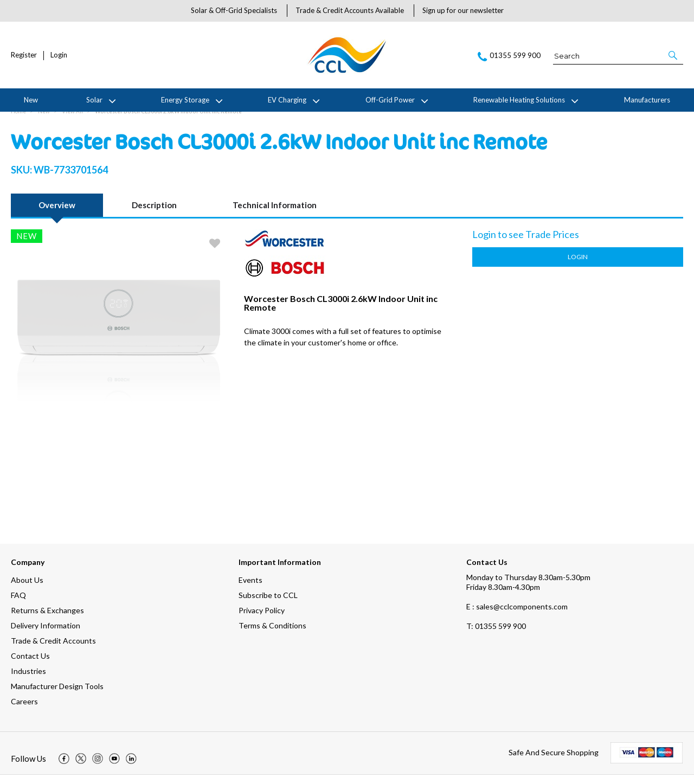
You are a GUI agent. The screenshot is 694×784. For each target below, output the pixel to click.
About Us (27, 589)
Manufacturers (647, 100)
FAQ (18, 604)
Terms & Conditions (272, 635)
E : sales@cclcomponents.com (517, 616)
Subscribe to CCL (268, 604)
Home (18, 120)
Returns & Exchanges (47, 619)
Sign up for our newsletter (463, 10)
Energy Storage (185, 100)
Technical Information (275, 214)
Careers (24, 711)
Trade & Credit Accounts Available (350, 10)
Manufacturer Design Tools (57, 695)
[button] (674, 55)
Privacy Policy (262, 619)
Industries (28, 680)
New (31, 100)
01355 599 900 (496, 635)
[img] (64, 768)
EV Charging (287, 100)
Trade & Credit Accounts (53, 650)
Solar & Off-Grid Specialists (234, 10)
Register (24, 55)
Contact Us (30, 665)
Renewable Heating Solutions (519, 100)
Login (59, 55)
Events (250, 589)
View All (72, 120)
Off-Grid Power (390, 100)
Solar (94, 100)
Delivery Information (46, 635)
